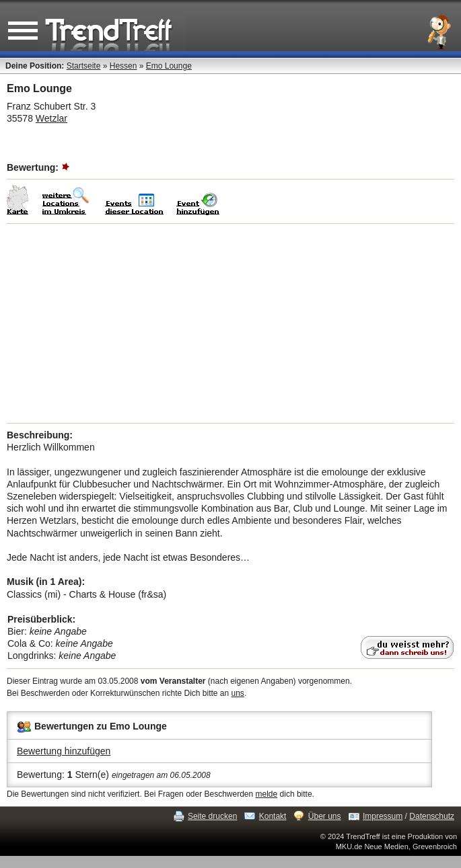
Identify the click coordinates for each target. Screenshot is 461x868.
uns (238, 693)
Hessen (123, 66)
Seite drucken (212, 816)
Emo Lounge (169, 66)
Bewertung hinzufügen (64, 751)
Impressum (383, 816)
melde (267, 794)
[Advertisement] (230, 323)
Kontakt (273, 816)
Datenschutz (432, 816)
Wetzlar (51, 118)
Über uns (325, 816)
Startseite (84, 66)
